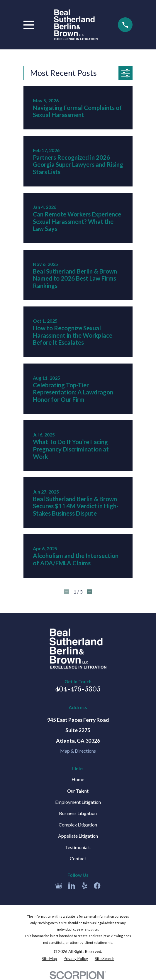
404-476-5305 (78, 689)
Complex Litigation (78, 825)
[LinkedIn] (72, 886)
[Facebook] (97, 886)
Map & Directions (78, 751)
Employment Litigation (78, 802)
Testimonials (78, 847)
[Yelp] (84, 886)
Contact (78, 858)
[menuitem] (49, 959)
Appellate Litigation (78, 836)
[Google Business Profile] (59, 886)
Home (78, 779)
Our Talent (78, 791)
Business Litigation (78, 813)
